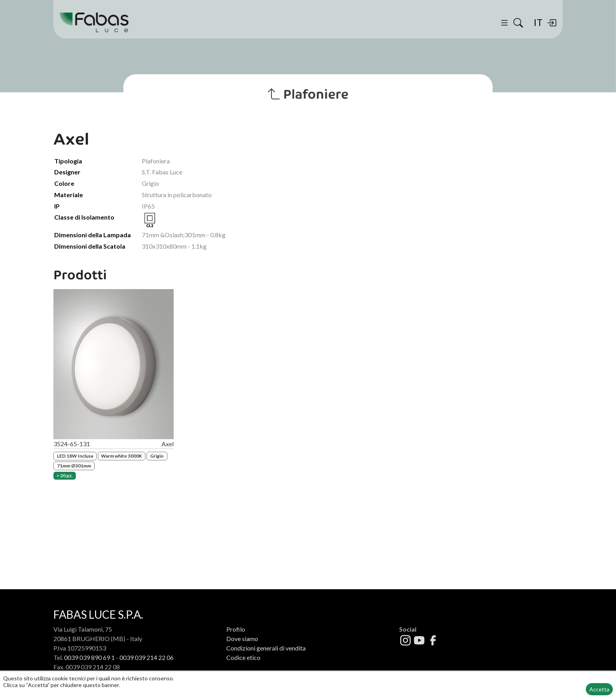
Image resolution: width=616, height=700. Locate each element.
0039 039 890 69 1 (89, 657)
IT (538, 22)
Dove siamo (242, 639)
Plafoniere (308, 94)
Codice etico (243, 657)
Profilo (236, 629)
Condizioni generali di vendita (266, 648)
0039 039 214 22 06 (147, 657)
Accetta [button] (599, 689)
